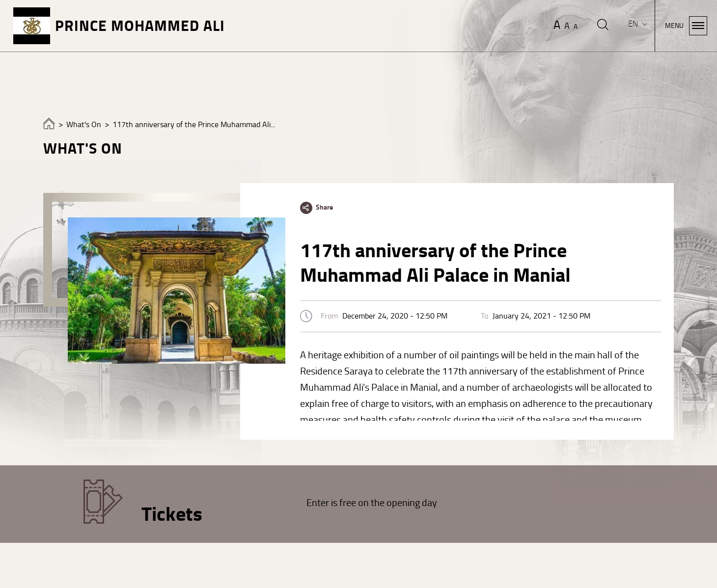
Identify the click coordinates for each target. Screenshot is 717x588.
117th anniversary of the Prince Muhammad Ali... (194, 125)
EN (634, 24)
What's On (84, 125)
